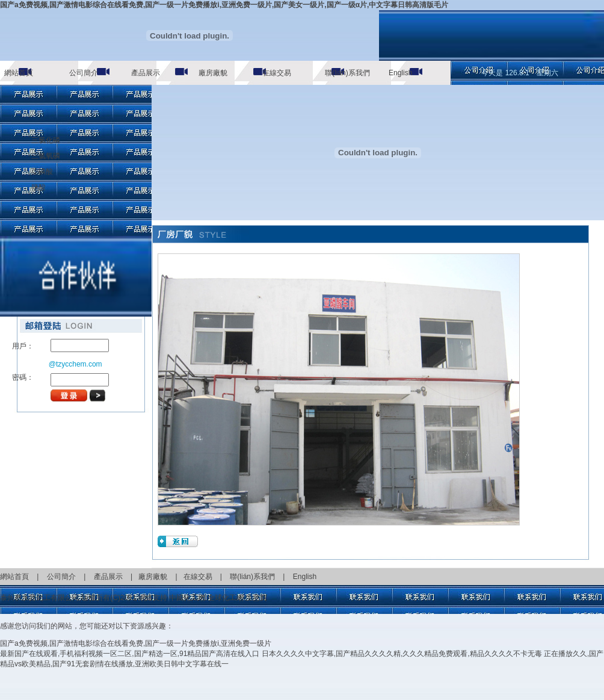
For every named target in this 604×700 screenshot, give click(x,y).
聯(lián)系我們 (347, 73)
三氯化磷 (46, 140)
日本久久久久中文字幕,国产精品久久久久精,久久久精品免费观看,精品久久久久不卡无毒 (402, 654)
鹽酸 (39, 187)
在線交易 (277, 73)
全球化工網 (226, 598)
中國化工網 (187, 598)
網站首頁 (19, 73)
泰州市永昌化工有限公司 (40, 598)
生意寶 (256, 598)
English (400, 73)
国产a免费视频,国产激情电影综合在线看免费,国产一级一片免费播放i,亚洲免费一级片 (136, 643)
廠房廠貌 (213, 73)
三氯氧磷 (46, 156)
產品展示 (146, 73)
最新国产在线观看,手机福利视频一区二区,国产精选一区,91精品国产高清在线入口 (130, 654)
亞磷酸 (42, 172)
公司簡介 (84, 73)
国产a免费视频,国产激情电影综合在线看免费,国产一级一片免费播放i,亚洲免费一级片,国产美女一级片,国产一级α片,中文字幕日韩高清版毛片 (224, 5)
